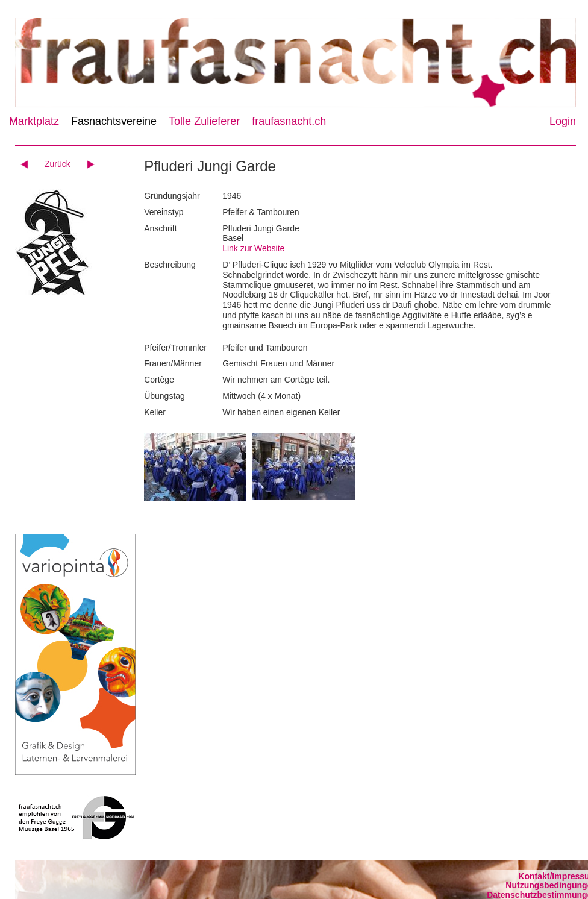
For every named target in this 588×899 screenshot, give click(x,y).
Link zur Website (253, 248)
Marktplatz (34, 121)
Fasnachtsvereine (114, 121)
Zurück (58, 164)
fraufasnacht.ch (289, 121)
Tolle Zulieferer (204, 121)
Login (563, 121)
